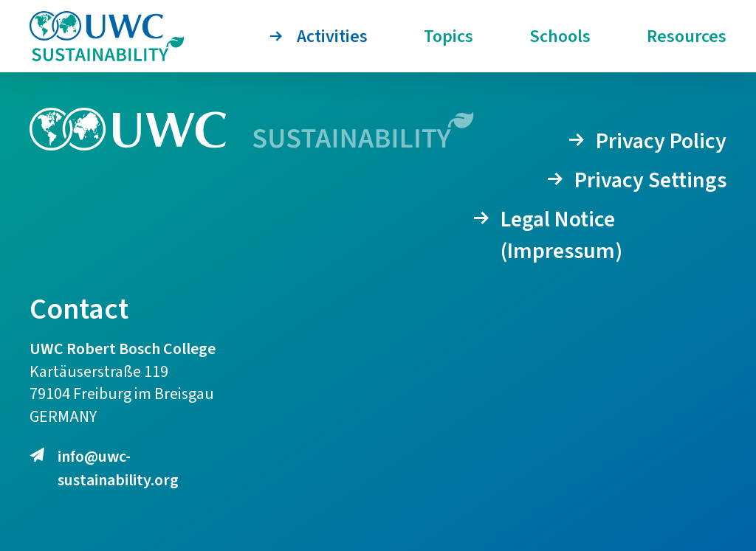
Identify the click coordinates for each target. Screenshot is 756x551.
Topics (449, 37)
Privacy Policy (661, 141)
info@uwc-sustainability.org (104, 468)
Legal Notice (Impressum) (561, 235)
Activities (332, 37)
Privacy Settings (650, 180)
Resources (687, 37)
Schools (560, 37)
